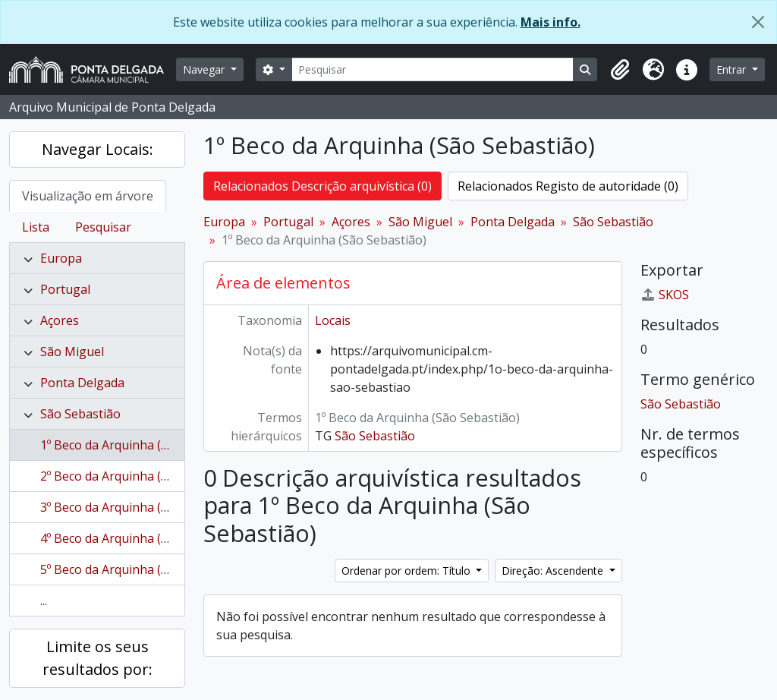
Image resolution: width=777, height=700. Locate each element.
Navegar (205, 69)
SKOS (665, 295)
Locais (333, 320)
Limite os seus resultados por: (98, 658)
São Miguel (72, 352)
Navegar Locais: (98, 149)
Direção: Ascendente (554, 571)
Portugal (65, 289)
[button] (620, 70)
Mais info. (551, 22)
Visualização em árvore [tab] (88, 196)
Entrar (733, 69)
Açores (60, 320)
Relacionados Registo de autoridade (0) (568, 186)
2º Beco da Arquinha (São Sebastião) (143, 476)
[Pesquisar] (433, 69)
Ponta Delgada (82, 383)
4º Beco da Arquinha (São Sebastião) (143, 538)
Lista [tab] (36, 227)
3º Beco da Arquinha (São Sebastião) (143, 507)
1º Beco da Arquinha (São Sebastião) (143, 445)
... (44, 601)
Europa (61, 258)
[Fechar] (758, 22)
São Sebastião (80, 414)
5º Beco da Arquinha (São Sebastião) (143, 569)
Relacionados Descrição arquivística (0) (322, 186)
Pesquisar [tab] (103, 227)
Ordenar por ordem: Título (407, 571)
